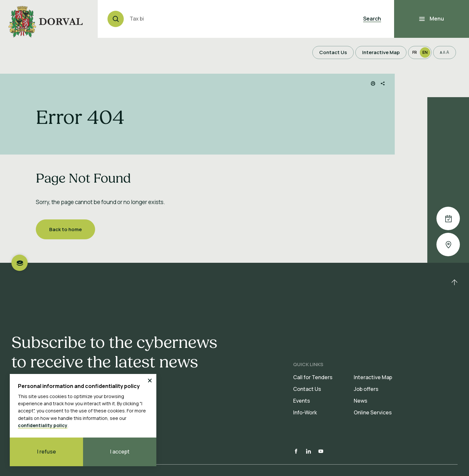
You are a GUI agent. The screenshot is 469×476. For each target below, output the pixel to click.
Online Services (373, 412)
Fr (415, 52)
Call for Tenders (313, 377)
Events (302, 401)
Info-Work (305, 412)
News (361, 401)
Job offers (366, 389)
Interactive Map (373, 377)
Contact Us (307, 389)
